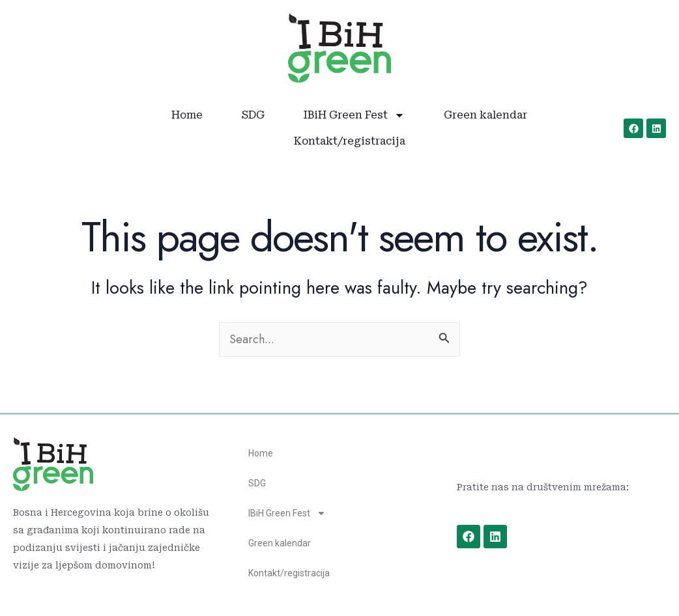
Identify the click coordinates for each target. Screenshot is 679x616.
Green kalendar (485, 115)
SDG (253, 115)
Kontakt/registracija (350, 141)
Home (187, 115)
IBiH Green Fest (354, 115)
